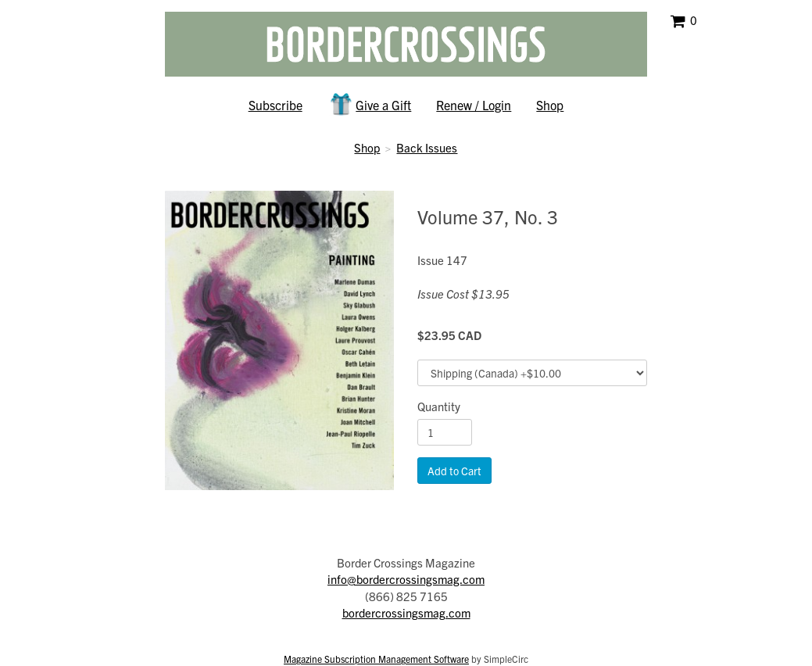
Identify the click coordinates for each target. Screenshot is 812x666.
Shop (550, 105)
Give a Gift (370, 104)
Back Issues (427, 147)
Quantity (439, 406)
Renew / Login (474, 105)
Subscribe (275, 105)
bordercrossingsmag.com (406, 612)
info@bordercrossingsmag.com (406, 579)
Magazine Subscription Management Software (376, 659)
